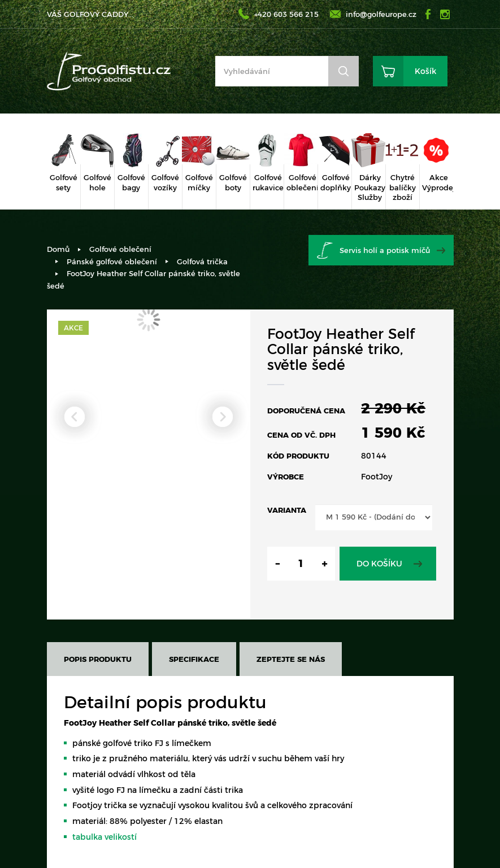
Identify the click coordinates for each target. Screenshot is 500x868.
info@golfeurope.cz (381, 14)
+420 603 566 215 (286, 14)
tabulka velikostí (105, 837)
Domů (58, 249)
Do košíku (379, 564)
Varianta (287, 510)
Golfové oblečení (120, 249)
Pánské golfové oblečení (112, 261)
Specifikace (194, 659)
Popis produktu (98, 659)
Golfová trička (202, 261)
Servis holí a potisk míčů (385, 250)
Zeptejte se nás (291, 659)
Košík (425, 71)
